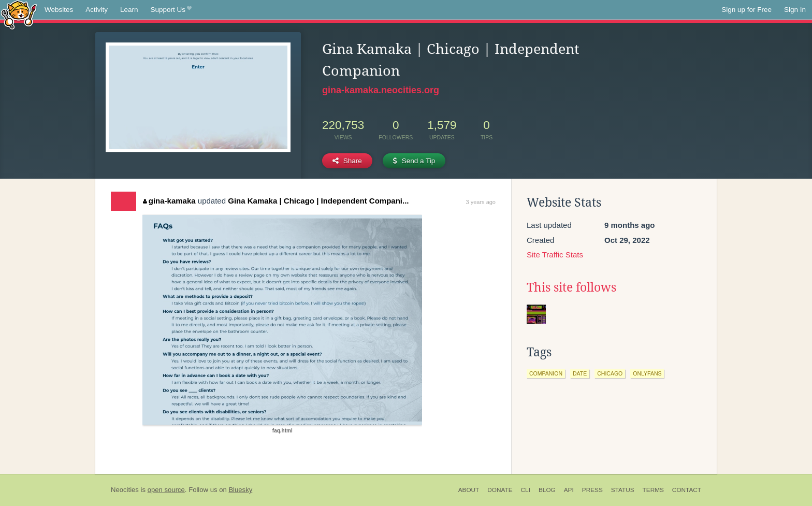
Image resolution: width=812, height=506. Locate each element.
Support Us (171, 10)
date (580, 373)
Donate (500, 490)
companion (546, 373)
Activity (97, 10)
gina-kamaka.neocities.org (381, 90)
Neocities (125, 490)
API (569, 490)
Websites (59, 10)
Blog (547, 490)
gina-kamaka (169, 201)
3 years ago (481, 202)
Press (592, 490)
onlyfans (647, 373)
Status (623, 490)
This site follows (571, 287)
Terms (653, 490)
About (469, 490)
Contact (687, 490)
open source (166, 490)
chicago (610, 373)
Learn (129, 10)
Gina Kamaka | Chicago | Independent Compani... (318, 201)
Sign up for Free (746, 10)
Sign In (795, 10)
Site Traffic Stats (555, 255)
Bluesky (240, 490)
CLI (526, 490)
